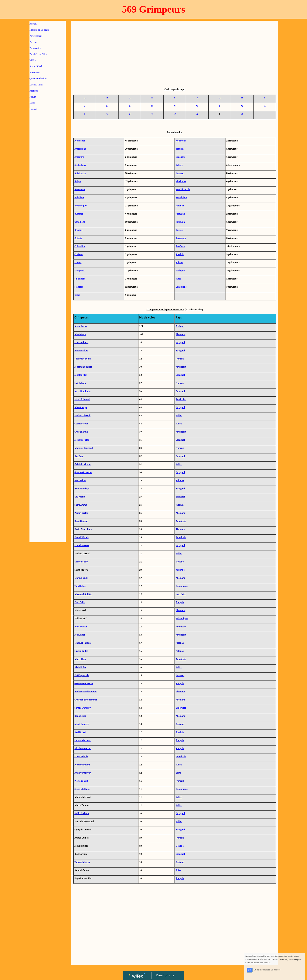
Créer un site (165, 975)
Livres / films (36, 85)
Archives (34, 91)
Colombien (80, 246)
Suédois (180, 732)
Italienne (180, 570)
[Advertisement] (48, 195)
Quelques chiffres (38, 79)
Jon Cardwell (81, 627)
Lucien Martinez (83, 740)
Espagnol (180, 375)
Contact (33, 109)
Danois (78, 262)
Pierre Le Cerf (81, 781)
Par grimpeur (36, 36)
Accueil (33, 24)
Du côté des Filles (38, 54)
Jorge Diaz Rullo (82, 391)
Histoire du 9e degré (39, 30)
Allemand (181, 610)
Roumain (180, 222)
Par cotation (35, 48)
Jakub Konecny (82, 724)
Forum (33, 97)
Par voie (34, 42)
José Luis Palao (82, 440)
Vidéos (33, 60)
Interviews (35, 72)
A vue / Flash (36, 66)
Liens (32, 103)
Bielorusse (181, 708)
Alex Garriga (81, 407)
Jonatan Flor (81, 375)
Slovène (180, 846)
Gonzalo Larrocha (83, 472)
